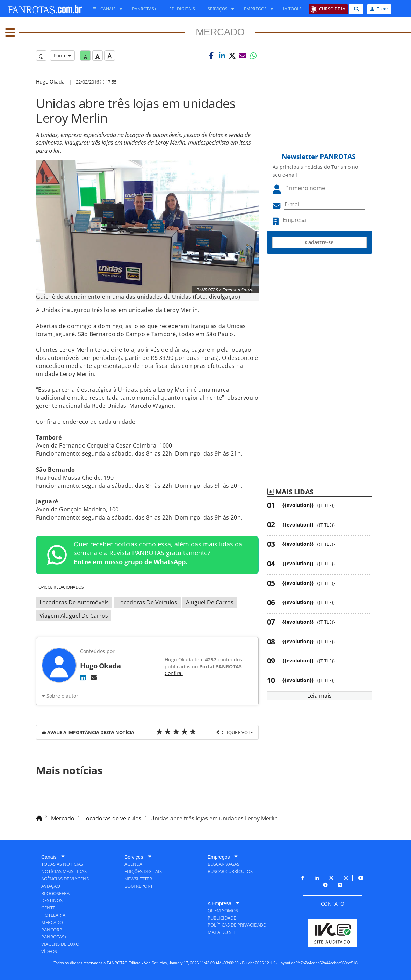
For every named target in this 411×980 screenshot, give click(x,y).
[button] (211, 56)
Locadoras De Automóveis (74, 602)
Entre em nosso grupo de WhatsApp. (131, 562)
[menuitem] (105, 9)
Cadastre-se (319, 242)
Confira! (174, 673)
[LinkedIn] (83, 677)
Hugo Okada (50, 82)
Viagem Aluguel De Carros (74, 616)
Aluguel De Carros (210, 602)
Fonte (62, 55)
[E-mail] (94, 677)
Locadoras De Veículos (147, 602)
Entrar (379, 9)
